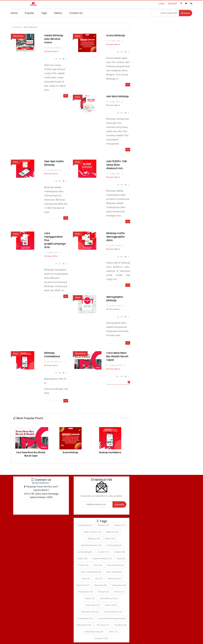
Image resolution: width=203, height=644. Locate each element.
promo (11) (119, 592)
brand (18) (110, 539)
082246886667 (42, 483)
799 (122, 317)
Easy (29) (121, 558)
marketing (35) (114, 579)
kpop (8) (86, 579)
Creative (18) (119, 552)
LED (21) (99, 579)
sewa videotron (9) (113, 612)
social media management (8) (112, 618)
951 (60, 264)
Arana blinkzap (115, 35)
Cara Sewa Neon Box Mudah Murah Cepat (117, 356)
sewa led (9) (111, 605)
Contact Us (76, 13)
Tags (44, 13)
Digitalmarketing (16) (102, 558)
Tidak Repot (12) (84, 625)
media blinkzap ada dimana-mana (54, 39)
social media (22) (85, 618)
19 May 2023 (52, 170)
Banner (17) (119, 525)
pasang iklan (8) (119, 585)
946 (122, 185)
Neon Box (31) (83, 585)
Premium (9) (103, 592)
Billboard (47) (112, 532)
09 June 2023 (53, 48)
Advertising (18, 36)
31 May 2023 (114, 41)
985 (60, 373)
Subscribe (119, 505)
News (78, 36)
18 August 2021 (116, 365)
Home (14, 13)
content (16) (103, 552)
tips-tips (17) (103, 625)
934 (60, 59)
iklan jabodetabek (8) (91, 572)
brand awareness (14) (91, 545)
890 (122, 257)
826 (122, 113)
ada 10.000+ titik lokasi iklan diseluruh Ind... (117, 165)
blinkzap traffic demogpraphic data (115, 237)
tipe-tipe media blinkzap (54, 163)
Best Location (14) (93, 532)
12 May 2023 (114, 174)
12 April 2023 (115, 246)
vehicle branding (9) (94, 632)
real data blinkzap (117, 96)
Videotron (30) (101, 638)
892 (60, 181)
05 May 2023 (52, 253)
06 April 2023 (115, 306)
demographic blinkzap (115, 299)
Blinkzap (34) (94, 539)
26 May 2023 (114, 102)
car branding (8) (85, 552)
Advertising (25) (85, 525)
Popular (30, 13)
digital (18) (82, 558)
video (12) (113, 632)
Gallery (58, 13)
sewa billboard (30, 27)
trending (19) (120, 625)
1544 (121, 376)
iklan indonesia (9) (115, 565)
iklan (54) (98, 565)
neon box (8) (100, 585)
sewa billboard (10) (109, 598)
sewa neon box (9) (90, 612)
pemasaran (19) (86, 592)
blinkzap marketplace (52, 355)
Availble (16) (103, 525)
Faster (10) (84, 565)
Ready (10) (90, 598)
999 (122, 52)
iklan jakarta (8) (114, 572)
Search (186, 13)
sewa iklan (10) (93, 605)
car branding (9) (114, 545)
